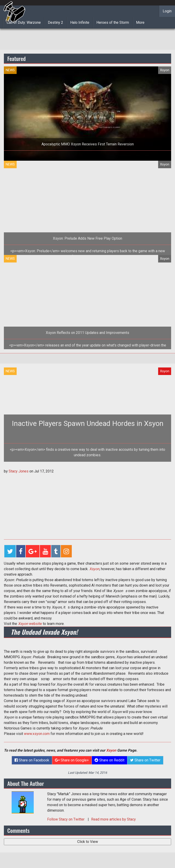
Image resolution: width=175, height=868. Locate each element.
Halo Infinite (80, 22)
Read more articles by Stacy (113, 819)
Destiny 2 (55, 22)
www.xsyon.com (37, 734)
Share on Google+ (72, 760)
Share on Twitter (145, 760)
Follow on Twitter (66, 819)
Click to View (88, 842)
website (30, 624)
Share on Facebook (32, 760)
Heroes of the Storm (113, 22)
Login (167, 11)
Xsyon (94, 569)
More (140, 22)
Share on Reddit (109, 760)
